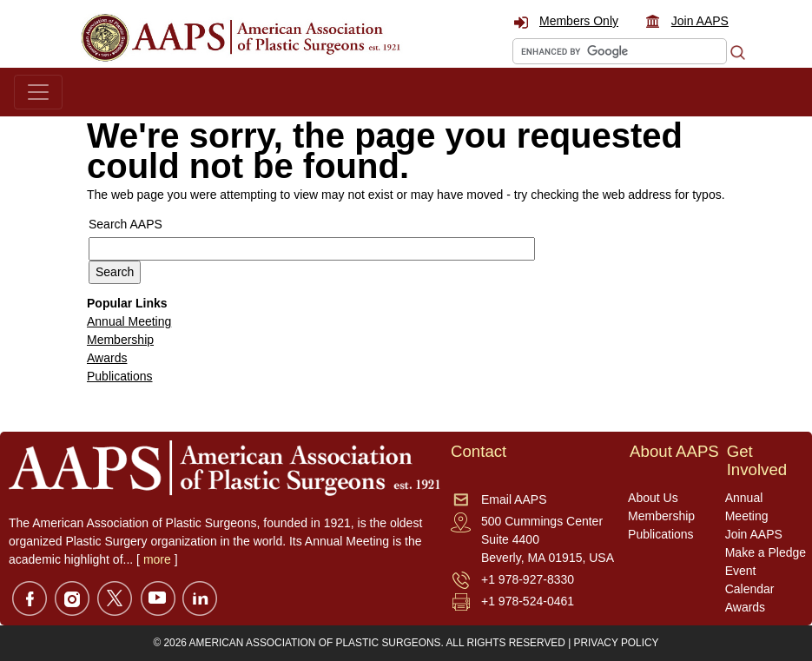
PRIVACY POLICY (617, 643)
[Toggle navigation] (38, 92)
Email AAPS (514, 499)
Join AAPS (700, 21)
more (157, 559)
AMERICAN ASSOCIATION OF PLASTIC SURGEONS (315, 643)
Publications (120, 376)
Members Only (579, 21)
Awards (107, 358)
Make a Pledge (766, 552)
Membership (120, 340)
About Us (653, 498)
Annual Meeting (129, 321)
